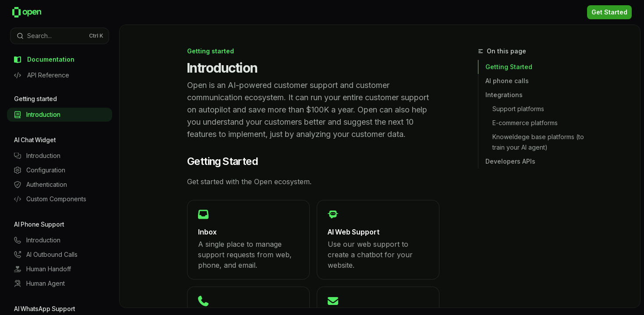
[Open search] (60, 36)
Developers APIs (510, 161)
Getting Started (509, 67)
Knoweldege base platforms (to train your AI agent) (539, 142)
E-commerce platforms (525, 123)
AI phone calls (507, 81)
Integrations (504, 95)
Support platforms (518, 109)
